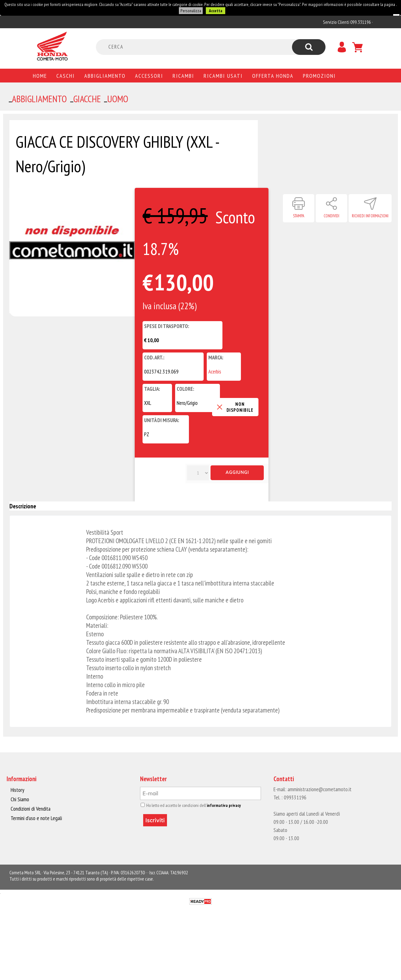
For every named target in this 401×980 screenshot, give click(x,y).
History (17, 789)
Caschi (66, 75)
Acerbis (215, 371)
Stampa (299, 215)
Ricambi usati (223, 75)
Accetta (214, 10)
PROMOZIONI (319, 75)
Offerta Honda (273, 75)
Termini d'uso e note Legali (35, 817)
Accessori (149, 75)
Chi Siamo (20, 798)
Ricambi (183, 75)
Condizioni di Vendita (30, 808)
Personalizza (191, 10)
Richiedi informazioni (370, 215)
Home (40, 75)
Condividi (331, 215)
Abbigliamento (105, 75)
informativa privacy (220, 805)
